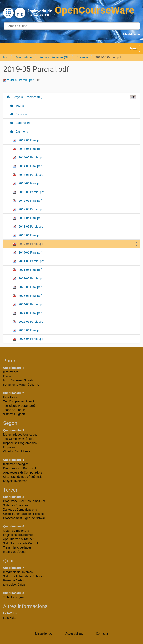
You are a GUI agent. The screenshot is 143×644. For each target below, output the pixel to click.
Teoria (19, 106)
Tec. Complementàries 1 (19, 401)
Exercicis (21, 114)
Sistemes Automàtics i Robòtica (24, 576)
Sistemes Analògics (16, 464)
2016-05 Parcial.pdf (29, 192)
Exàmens (82, 57)
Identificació (132, 34)
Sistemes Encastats (16, 531)
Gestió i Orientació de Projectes (23, 514)
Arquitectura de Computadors (23, 472)
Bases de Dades (13, 580)
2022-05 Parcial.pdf (29, 278)
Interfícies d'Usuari (15, 552)
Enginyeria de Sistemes (18, 535)
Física (7, 376)
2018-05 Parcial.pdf (29, 227)
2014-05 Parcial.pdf (29, 158)
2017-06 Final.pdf (27, 218)
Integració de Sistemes (18, 572)
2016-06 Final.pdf (27, 201)
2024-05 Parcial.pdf (29, 304)
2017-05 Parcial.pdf (29, 209)
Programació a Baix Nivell (20, 468)
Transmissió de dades (17, 547)
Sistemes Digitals (14, 414)
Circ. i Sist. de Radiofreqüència (23, 477)
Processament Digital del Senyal (24, 518)
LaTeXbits (10, 618)
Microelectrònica (14, 585)
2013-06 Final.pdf (27, 149)
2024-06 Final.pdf (27, 313)
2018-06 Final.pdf (27, 235)
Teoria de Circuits (14, 410)
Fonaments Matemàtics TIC (21, 385)
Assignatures (24, 57)
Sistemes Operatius (16, 505)
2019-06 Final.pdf (27, 253)
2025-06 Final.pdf (27, 330)
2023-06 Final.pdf (27, 296)
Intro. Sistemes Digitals (18, 380)
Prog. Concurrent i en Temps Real (25, 501)
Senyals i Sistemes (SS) (55, 57)
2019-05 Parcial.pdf (19, 80)
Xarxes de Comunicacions (20, 510)
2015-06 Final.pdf (27, 183)
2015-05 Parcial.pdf (29, 175)
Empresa (9, 447)
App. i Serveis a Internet (18, 539)
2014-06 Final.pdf (27, 166)
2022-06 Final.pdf (27, 287)
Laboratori (22, 123)
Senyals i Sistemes (15, 481)
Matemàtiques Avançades (20, 435)
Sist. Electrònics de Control (21, 543)
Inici (6, 57)
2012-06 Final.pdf (27, 140)
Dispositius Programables (20, 443)
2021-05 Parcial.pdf (29, 261)
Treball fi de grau (14, 597)
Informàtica (11, 372)
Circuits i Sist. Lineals (17, 451)
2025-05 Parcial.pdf (29, 322)
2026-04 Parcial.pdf (29, 339)
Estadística (10, 397)
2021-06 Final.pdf (27, 270)
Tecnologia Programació (19, 406)
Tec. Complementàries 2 (19, 439)
